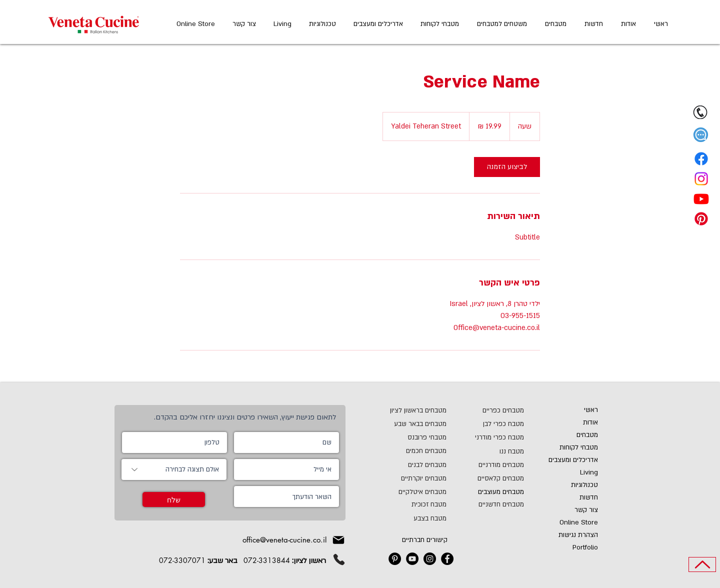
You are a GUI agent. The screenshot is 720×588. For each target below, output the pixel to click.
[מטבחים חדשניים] (489, 504)
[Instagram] (701, 179)
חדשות (589, 497)
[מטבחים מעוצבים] (493, 492)
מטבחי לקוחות (579, 447)
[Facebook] (701, 159)
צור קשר (586, 510)
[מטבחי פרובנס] (420, 437)
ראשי (591, 410)
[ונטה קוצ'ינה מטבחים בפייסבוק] (447, 559)
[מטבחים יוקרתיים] (405, 478)
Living (589, 472)
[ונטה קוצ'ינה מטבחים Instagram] (430, 559)
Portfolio (585, 547)
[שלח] (174, 499)
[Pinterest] (701, 219)
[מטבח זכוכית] (404, 504)
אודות (590, 422)
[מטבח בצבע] (404, 518)
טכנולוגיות (584, 485)
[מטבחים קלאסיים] (489, 478)
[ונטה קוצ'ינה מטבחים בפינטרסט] (395, 559)
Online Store (579, 522)
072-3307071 (182, 560)
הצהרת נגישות (578, 535)
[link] (507, 167)
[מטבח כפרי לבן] (495, 424)
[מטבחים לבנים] (411, 465)
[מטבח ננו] (500, 451)
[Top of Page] (702, 564)
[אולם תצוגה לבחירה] (174, 469)
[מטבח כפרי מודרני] (489, 437)
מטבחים (587, 435)
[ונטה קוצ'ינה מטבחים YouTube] (412, 559)
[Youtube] (701, 199)
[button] (701, 135)
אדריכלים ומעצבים (573, 460)
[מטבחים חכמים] (411, 451)
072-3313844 (267, 560)
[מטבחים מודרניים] (493, 465)
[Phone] (339, 559)
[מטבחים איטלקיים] (404, 492)
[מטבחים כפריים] (495, 410)
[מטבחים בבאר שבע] (398, 424)
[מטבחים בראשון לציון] (398, 410)
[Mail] (338, 540)
